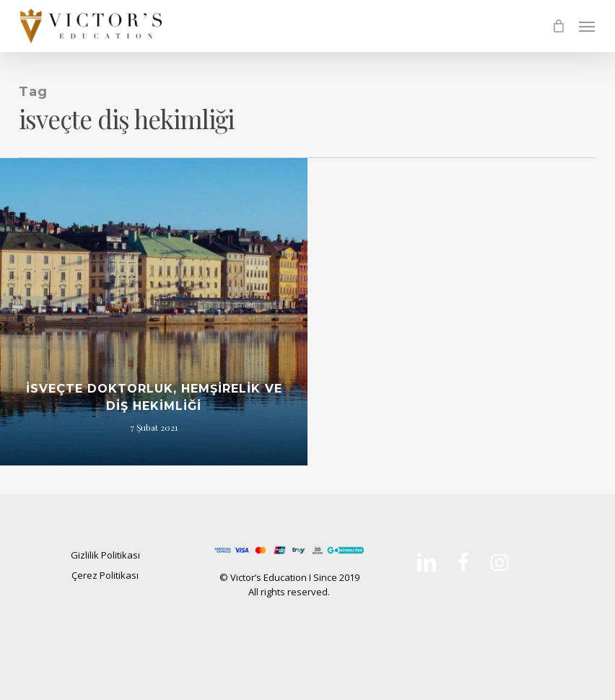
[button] (587, 26)
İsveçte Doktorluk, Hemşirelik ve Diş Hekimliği (154, 397)
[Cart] (558, 26)
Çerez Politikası (105, 575)
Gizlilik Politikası (105, 555)
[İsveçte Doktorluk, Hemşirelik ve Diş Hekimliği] (154, 312)
